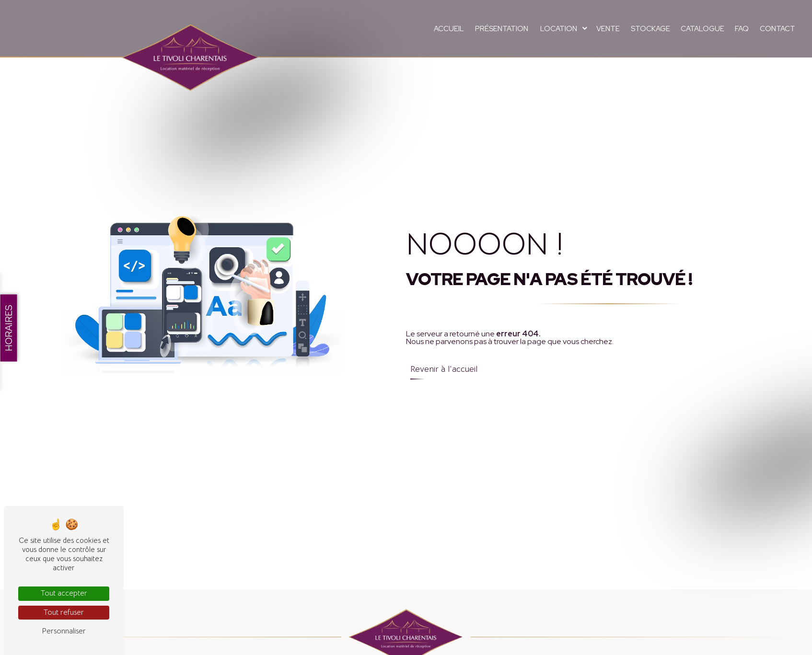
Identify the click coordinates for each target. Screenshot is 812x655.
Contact (777, 29)
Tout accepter (64, 593)
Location (559, 29)
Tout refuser (64, 612)
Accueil (449, 29)
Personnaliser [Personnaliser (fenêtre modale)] (64, 631)
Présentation (502, 29)
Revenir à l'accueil (444, 369)
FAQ (742, 29)
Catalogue (702, 29)
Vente (608, 29)
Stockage (650, 29)
